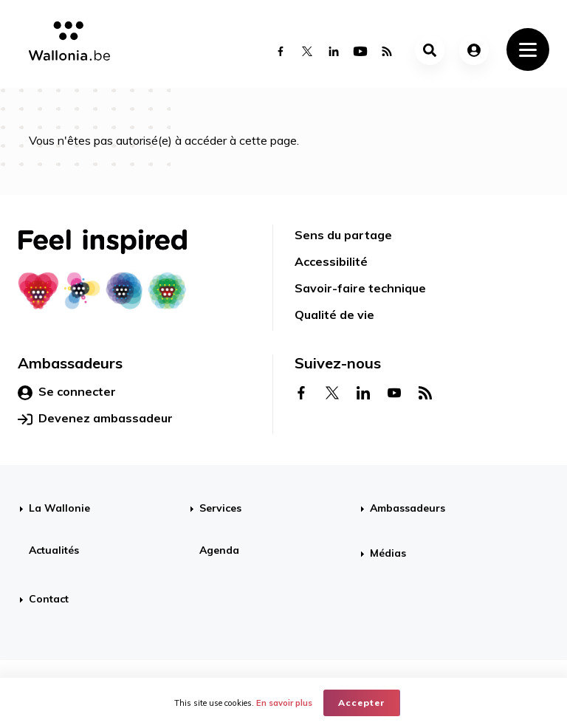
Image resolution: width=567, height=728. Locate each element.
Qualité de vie (334, 315)
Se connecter (67, 392)
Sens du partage (343, 235)
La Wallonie (59, 508)
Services (220, 508)
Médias (388, 553)
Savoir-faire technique (360, 288)
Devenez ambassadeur (95, 419)
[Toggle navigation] (528, 49)
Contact (49, 599)
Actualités (54, 550)
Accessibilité (331, 261)
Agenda (219, 550)
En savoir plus (284, 703)
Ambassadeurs (408, 508)
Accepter (362, 703)
